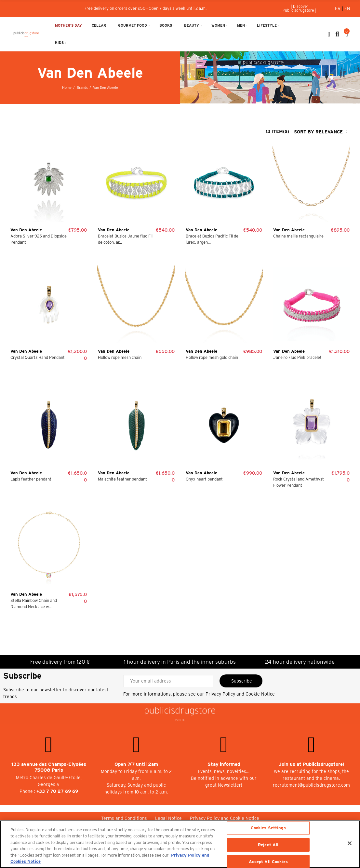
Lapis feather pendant (31, 479)
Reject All (268, 845)
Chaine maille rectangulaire (298, 236)
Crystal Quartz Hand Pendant (38, 357)
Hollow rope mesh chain (120, 357)
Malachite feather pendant (122, 479)
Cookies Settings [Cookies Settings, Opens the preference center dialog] (268, 828)
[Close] (350, 843)
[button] (299, 8)
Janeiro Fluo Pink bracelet (297, 357)
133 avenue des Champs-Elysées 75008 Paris (49, 767)
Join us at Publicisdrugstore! (311, 764)
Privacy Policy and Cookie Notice (240, 694)
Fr (338, 8)
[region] (180, 844)
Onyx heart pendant (204, 479)
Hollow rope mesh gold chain (212, 357)
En (347, 8)
